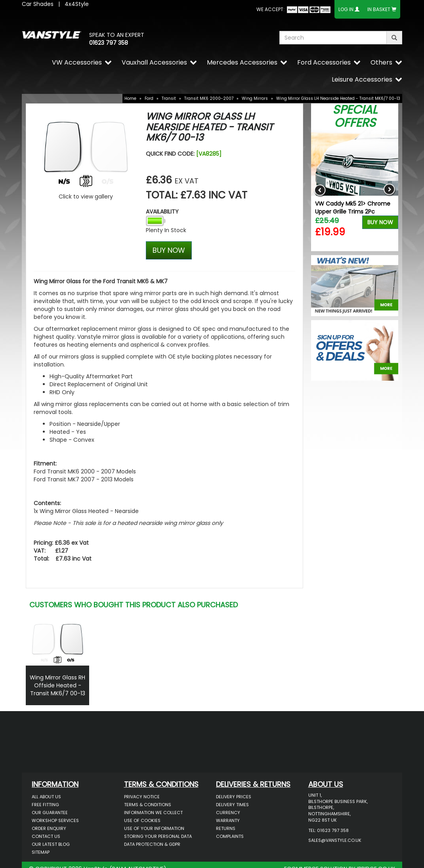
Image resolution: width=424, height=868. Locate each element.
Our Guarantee (50, 813)
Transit (169, 98)
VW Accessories (77, 62)
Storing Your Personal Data (158, 836)
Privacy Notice (142, 797)
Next (389, 190)
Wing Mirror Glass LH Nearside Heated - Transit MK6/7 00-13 (338, 98)
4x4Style (77, 4)
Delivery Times (232, 805)
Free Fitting (45, 805)
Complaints (230, 836)
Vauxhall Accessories (154, 62)
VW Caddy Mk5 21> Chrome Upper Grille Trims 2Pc (353, 208)
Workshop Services (55, 820)
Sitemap (41, 852)
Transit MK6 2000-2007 (209, 98)
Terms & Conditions (148, 805)
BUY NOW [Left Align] (169, 250)
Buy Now (380, 222)
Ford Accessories (324, 62)
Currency (228, 813)
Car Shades (38, 4)
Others (381, 62)
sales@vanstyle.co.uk (335, 840)
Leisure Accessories (362, 79)
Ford (149, 98)
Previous (320, 190)
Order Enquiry (49, 828)
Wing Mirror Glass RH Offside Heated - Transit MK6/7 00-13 (57, 685)
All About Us (46, 797)
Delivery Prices (234, 797)
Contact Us (46, 836)
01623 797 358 (109, 43)
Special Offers (355, 116)
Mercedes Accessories (242, 62)
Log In (346, 9)
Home (130, 98)
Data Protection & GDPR (152, 844)
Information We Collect (153, 813)
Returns (226, 828)
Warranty (228, 820)
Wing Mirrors (255, 98)
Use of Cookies (142, 820)
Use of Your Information (154, 828)
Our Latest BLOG (51, 844)
